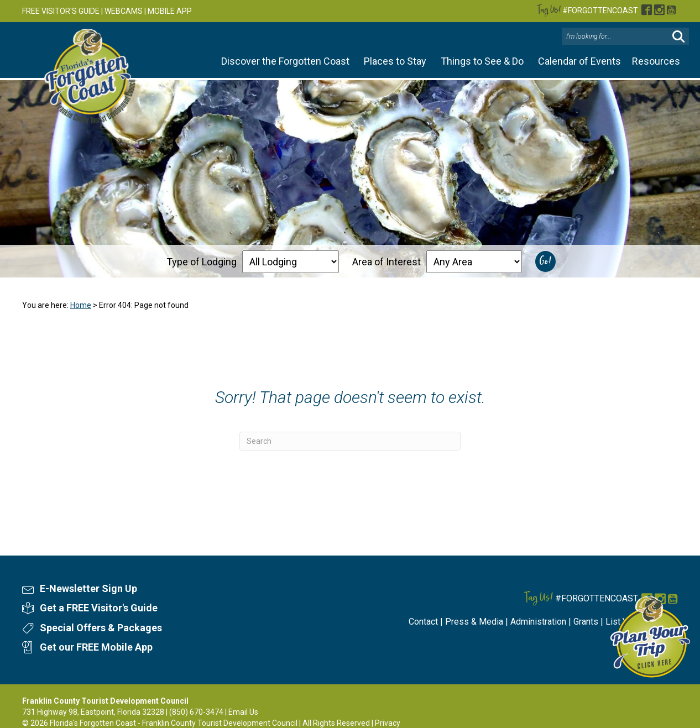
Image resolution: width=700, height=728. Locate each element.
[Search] (350, 441)
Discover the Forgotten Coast (285, 61)
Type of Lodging (202, 262)
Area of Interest (386, 262)
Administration (538, 622)
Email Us (243, 712)
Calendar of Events (579, 61)
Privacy (388, 723)
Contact (423, 622)
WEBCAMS (124, 11)
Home (81, 305)
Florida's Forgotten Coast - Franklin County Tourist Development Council (174, 723)
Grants (586, 622)
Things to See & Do (482, 61)
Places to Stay (395, 61)
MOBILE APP (170, 11)
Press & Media (474, 622)
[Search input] (617, 36)
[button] (678, 37)
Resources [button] (656, 61)
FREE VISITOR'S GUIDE (61, 11)
